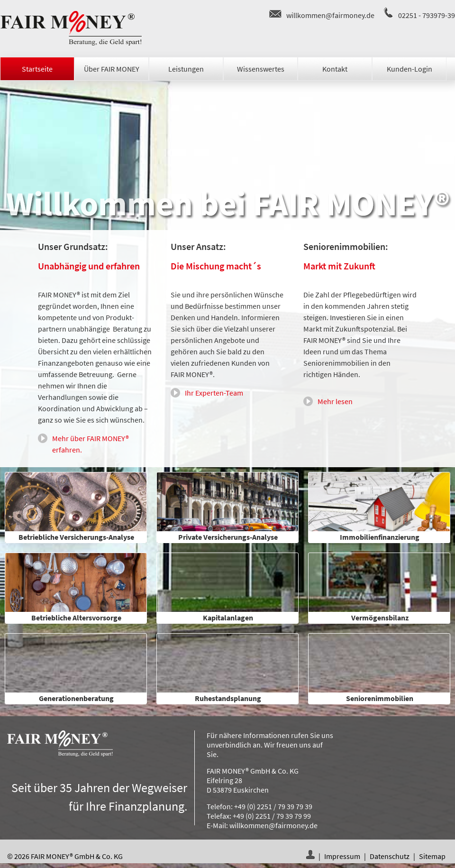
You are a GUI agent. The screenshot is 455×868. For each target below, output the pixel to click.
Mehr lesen (335, 401)
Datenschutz (390, 856)
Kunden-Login (409, 69)
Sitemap (432, 856)
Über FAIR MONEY (112, 69)
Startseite (37, 69)
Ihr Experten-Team (214, 393)
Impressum (342, 856)
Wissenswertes (261, 69)
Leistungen (186, 69)
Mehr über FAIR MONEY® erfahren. (91, 444)
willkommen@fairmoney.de (330, 15)
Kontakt (335, 69)
